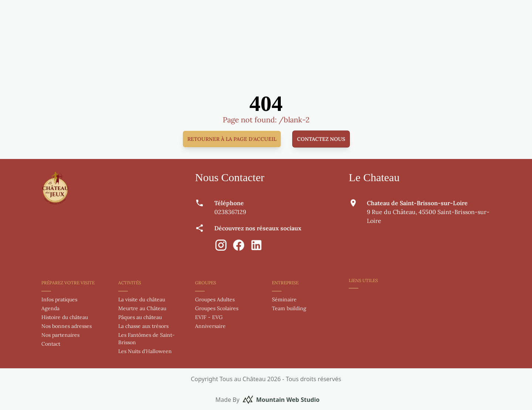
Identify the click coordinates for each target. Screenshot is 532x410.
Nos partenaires (60, 335)
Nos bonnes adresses (66, 326)
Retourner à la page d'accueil (232, 139)
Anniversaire (210, 326)
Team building (289, 308)
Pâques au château (140, 317)
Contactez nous (321, 139)
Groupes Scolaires (217, 308)
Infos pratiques (59, 299)
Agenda (50, 308)
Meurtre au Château (142, 308)
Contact (51, 344)
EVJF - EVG (209, 317)
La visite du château (142, 299)
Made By (267, 400)
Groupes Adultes (215, 299)
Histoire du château (65, 317)
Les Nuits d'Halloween (145, 351)
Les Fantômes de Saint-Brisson (146, 339)
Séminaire (284, 299)
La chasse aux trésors (143, 326)
